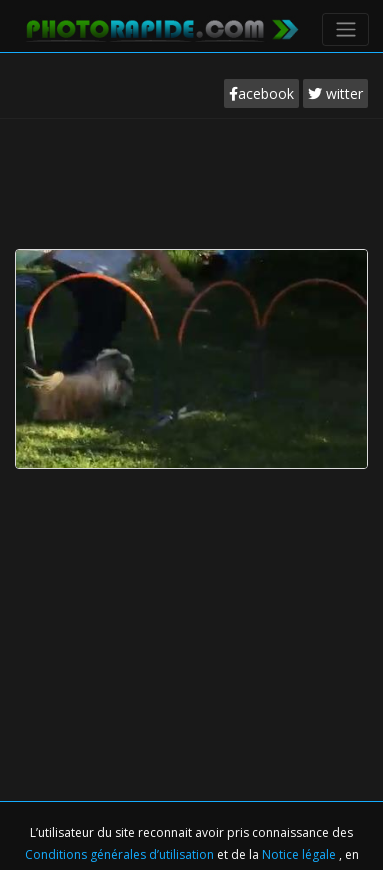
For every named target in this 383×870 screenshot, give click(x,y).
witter (335, 93)
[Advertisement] (192, 179)
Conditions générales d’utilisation (121, 854)
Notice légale (300, 854)
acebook (261, 93)
